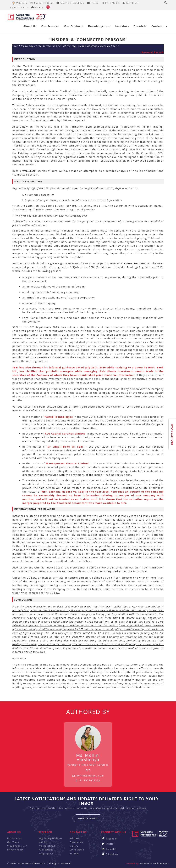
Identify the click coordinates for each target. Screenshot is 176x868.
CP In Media (77, 850)
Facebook (109, 839)
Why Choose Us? (17, 846)
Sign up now (88, 818)
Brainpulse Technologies (154, 863)
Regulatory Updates (50, 838)
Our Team (13, 842)
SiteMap (75, 853)
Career (93, 3)
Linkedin (109, 849)
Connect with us (42, 3)
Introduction (15, 838)
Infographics (46, 853)
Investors (122, 26)
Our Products (74, 26)
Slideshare (110, 854)
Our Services (50, 26)
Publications (46, 850)
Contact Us (159, 26)
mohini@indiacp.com (88, 776)
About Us (30, 26)
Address (75, 838)
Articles (43, 842)
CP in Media (111, 3)
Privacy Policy (15, 850)
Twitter (108, 844)
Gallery (37, 7)
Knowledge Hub (99, 26)
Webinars (21, 3)
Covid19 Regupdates (70, 3)
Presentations (47, 846)
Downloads (131, 3)
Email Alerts (19, 7)
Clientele (140, 26)
